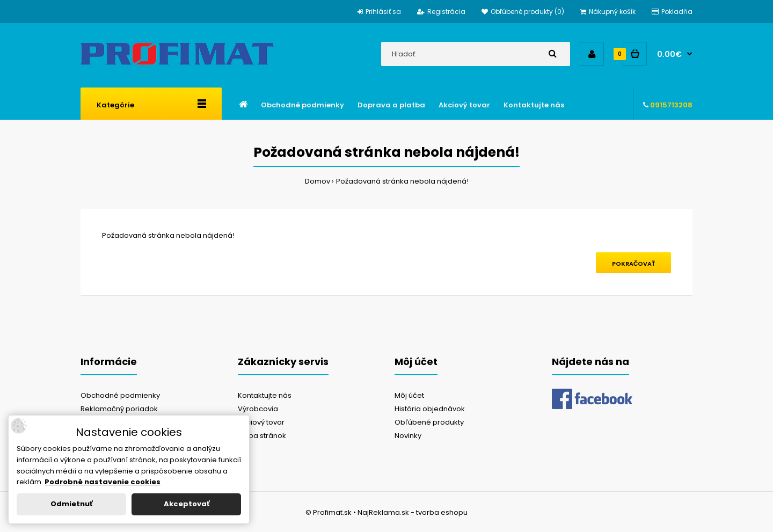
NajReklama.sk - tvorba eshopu (413, 512)
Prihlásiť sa (379, 12)
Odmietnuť (71, 504)
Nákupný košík (608, 12)
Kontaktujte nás (265, 395)
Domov (318, 181)
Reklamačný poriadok (119, 409)
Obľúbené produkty (429, 422)
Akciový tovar (261, 422)
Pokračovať (633, 264)
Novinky (408, 436)
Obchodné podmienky (120, 395)
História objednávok (430, 409)
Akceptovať (187, 504)
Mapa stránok (262, 436)
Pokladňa (672, 12)
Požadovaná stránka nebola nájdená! (402, 181)
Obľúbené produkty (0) (523, 12)
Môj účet (409, 395)
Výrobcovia (258, 409)
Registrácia (441, 12)
